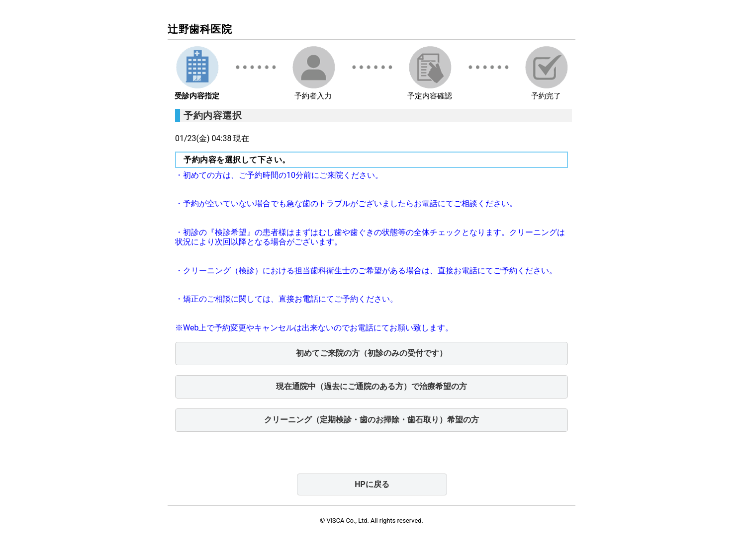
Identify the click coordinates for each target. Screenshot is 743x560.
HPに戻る (372, 484)
